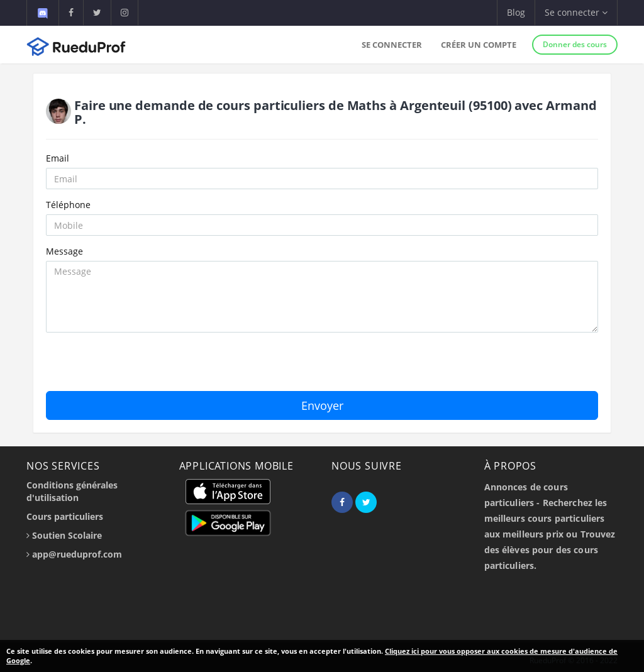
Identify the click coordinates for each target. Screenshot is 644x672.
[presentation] (142, 366)
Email (58, 158)
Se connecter (392, 45)
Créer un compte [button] (479, 45)
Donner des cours (575, 44)
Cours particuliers (65, 516)
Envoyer (322, 405)
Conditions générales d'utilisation (72, 491)
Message (64, 251)
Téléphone (68, 205)
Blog (516, 12)
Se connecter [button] (576, 12)
